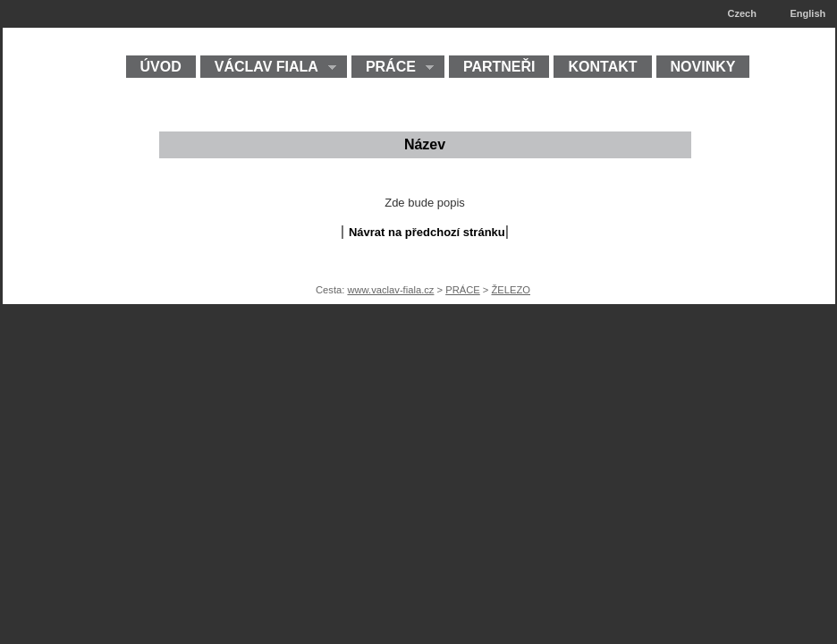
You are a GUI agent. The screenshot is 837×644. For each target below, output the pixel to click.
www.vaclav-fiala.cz (390, 290)
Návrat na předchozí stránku (427, 232)
